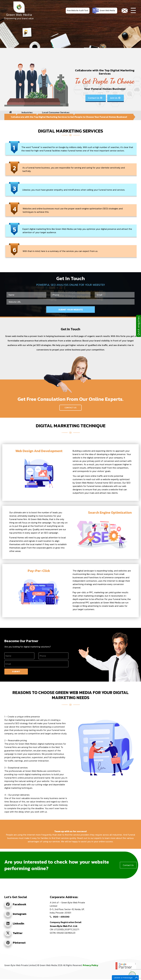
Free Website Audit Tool (78, 11)
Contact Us (95, 98)
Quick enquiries (138, 326)
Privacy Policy (90, 965)
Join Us (115, 98)
